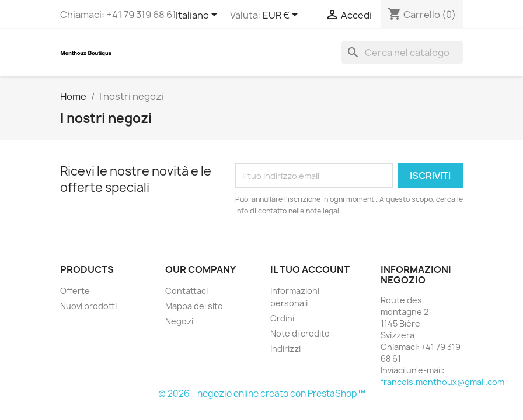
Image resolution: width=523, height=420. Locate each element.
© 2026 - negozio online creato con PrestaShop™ (262, 393)
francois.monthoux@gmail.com (442, 382)
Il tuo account (310, 269)
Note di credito (300, 333)
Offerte (75, 291)
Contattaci (186, 291)
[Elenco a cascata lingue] (198, 16)
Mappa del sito (194, 306)
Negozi (179, 321)
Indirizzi (285, 349)
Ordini (282, 318)
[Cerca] (402, 52)
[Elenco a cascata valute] (282, 16)
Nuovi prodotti (88, 306)
